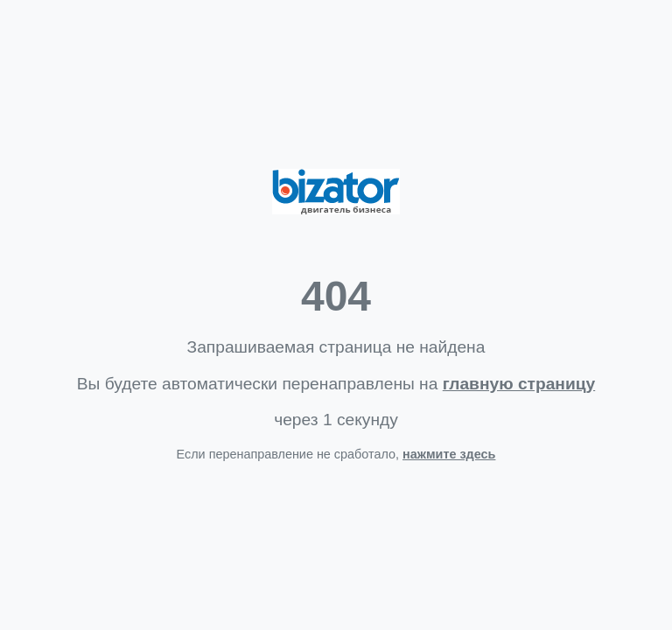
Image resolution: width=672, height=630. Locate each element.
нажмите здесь (449, 454)
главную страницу (519, 384)
